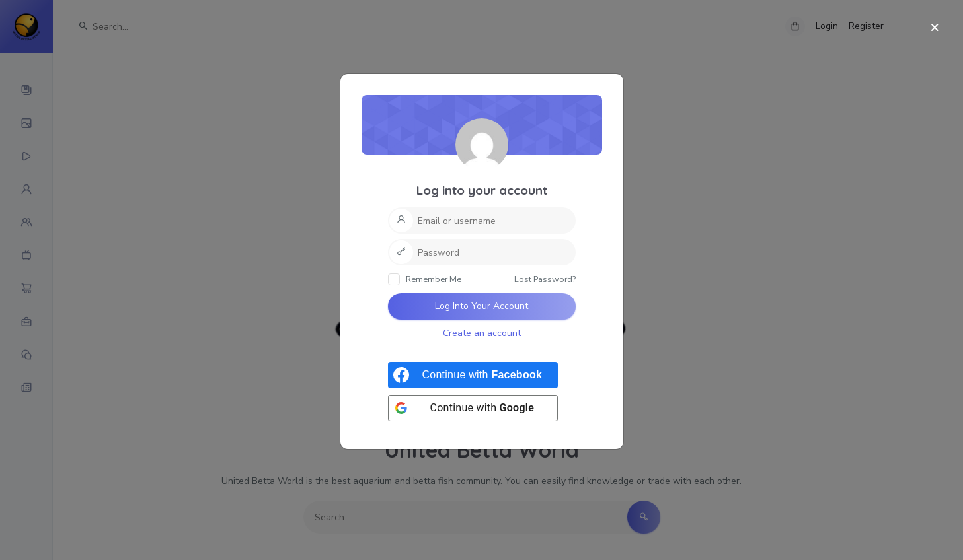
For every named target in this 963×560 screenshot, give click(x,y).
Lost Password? (545, 279)
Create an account (482, 333)
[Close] (935, 28)
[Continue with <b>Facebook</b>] (473, 375)
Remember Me (425, 279)
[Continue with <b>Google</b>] (473, 408)
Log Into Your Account (481, 306)
